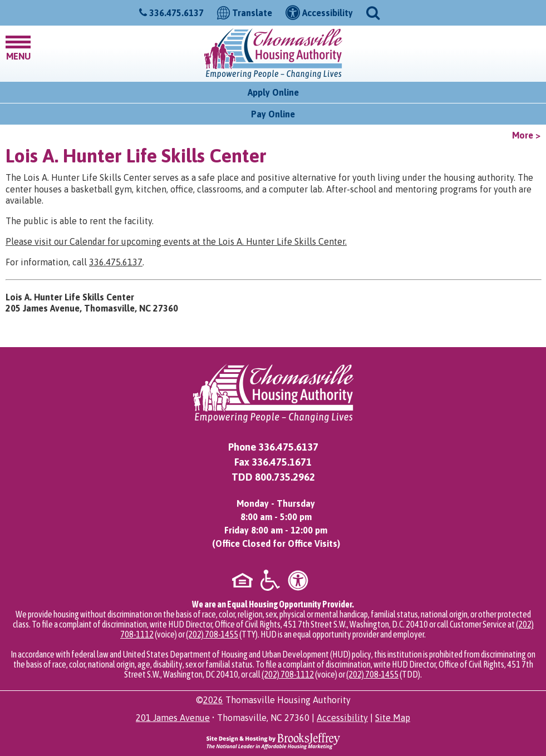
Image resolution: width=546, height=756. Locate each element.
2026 (213, 700)
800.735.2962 (285, 477)
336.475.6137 (176, 13)
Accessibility (342, 718)
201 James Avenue (173, 718)
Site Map (393, 718)
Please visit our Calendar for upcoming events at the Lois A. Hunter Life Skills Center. (176, 241)
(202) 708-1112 (288, 674)
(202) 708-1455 (212, 634)
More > (526, 135)
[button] (373, 12)
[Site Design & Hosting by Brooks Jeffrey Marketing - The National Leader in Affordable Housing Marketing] (273, 740)
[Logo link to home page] (273, 54)
